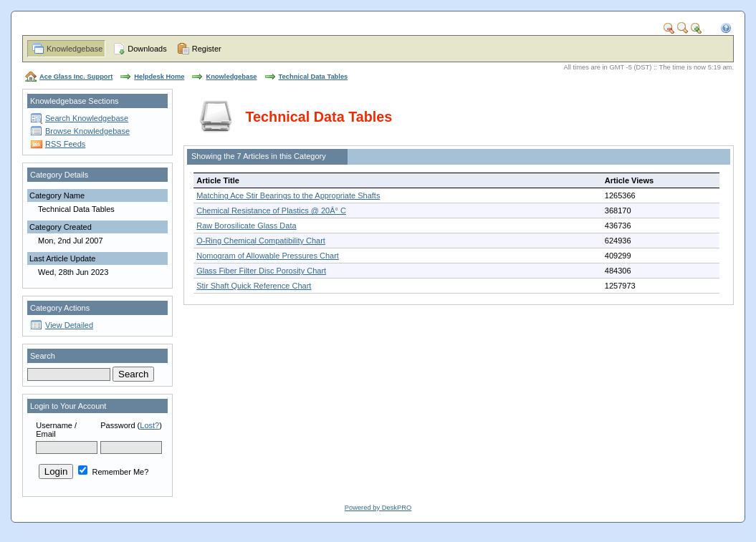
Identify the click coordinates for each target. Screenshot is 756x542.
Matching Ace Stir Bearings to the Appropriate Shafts (288, 195)
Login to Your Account (68, 406)
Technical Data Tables (314, 77)
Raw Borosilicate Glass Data (246, 226)
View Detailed (69, 325)
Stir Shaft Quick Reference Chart (254, 286)
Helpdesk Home (159, 77)
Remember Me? (113, 472)
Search (43, 356)
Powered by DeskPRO (378, 508)
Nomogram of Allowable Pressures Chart (268, 256)
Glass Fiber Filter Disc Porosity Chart (261, 271)
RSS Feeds (65, 144)
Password (118, 425)
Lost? (149, 425)
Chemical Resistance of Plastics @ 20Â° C (271, 210)
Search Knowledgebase (87, 118)
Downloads (147, 49)
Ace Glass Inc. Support (76, 77)
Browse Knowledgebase (87, 131)
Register (207, 49)
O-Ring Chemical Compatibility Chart (261, 241)
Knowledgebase (75, 49)
